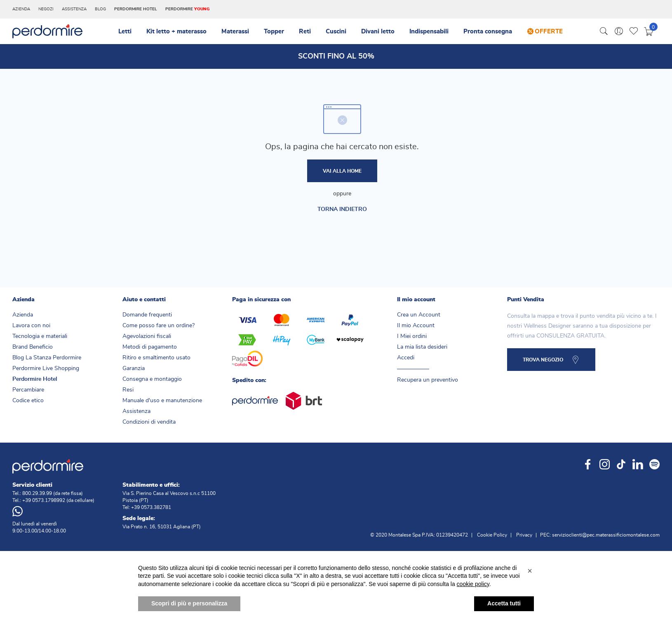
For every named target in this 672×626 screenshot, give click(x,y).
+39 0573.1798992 (44, 500)
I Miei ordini (412, 336)
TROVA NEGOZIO (543, 360)
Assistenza (74, 9)
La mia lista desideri (422, 347)
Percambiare (28, 390)
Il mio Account (416, 326)
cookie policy (473, 601)
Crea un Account (419, 315)
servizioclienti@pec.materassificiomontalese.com (606, 535)
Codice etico (28, 401)
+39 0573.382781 (151, 507)
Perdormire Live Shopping (46, 368)
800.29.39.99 (37, 493)
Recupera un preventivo (428, 380)
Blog (100, 9)
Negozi (46, 9)
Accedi (406, 358)
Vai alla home (342, 171)
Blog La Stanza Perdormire (47, 358)
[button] (530, 588)
